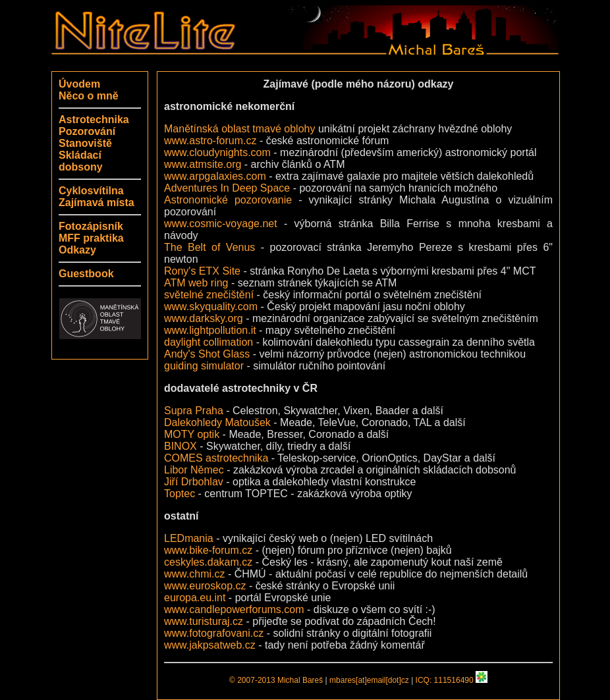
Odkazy (77, 250)
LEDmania (189, 538)
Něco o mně (89, 96)
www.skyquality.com (211, 307)
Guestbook (86, 274)
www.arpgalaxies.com (215, 176)
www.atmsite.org (203, 164)
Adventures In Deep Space (227, 188)
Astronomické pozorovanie (228, 200)
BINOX (180, 446)
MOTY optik (192, 434)
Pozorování (87, 131)
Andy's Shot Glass (207, 354)
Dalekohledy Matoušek (217, 422)
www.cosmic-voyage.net (221, 224)
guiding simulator (204, 366)
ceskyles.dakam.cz (208, 562)
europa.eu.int (195, 598)
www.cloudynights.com (217, 152)
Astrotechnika (94, 120)
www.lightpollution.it (210, 330)
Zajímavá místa (97, 202)
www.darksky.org (204, 318)
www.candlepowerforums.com (234, 609)
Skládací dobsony (81, 161)
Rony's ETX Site (202, 271)
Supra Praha (194, 411)
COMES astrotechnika (216, 458)
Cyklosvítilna (91, 191)
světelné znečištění (209, 295)
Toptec (180, 494)
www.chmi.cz (194, 574)
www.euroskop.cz (205, 586)
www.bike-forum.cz (208, 550)
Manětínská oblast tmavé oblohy (239, 129)
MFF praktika (91, 238)
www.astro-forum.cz (210, 141)
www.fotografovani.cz (214, 633)
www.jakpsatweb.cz (210, 645)
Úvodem (79, 84)
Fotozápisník (91, 226)
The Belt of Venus (209, 247)
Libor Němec (194, 470)
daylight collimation (208, 342)
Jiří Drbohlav (194, 482)
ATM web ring (196, 283)
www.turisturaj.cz (204, 621)
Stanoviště (85, 143)
